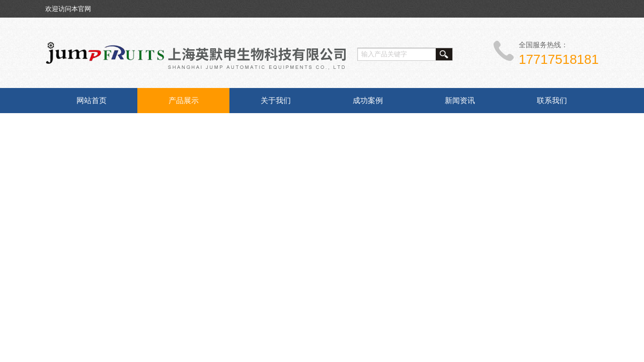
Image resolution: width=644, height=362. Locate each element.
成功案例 (368, 100)
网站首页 (92, 100)
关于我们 (276, 100)
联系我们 (552, 100)
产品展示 (184, 100)
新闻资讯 (460, 100)
